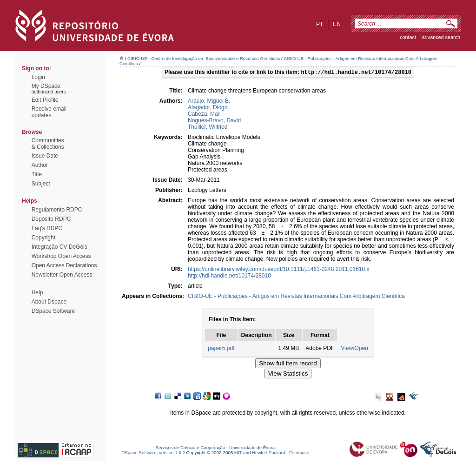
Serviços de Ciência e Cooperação (191, 448)
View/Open (354, 349)
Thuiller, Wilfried (208, 128)
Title (37, 174)
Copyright (43, 238)
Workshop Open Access (61, 256)
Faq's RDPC (47, 228)
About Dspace (49, 302)
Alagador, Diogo (208, 108)
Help (37, 292)
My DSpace (46, 86)
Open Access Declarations (64, 265)
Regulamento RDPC (57, 210)
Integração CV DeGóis (59, 247)
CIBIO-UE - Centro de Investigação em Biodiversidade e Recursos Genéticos (204, 58)
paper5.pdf (221, 349)
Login (38, 77)
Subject (41, 184)
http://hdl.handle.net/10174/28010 (229, 277)
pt (320, 24)
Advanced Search (441, 37)
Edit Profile (45, 100)
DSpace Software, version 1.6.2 (153, 453)
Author (40, 165)
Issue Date (45, 156)
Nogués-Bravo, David (214, 121)
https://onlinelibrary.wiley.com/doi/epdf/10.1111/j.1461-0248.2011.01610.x (278, 270)
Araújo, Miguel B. (209, 102)
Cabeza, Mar (204, 115)
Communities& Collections (48, 144)
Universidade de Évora (252, 448)
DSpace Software (53, 311)
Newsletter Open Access (62, 275)
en (337, 24)
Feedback (299, 453)
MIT (238, 453)
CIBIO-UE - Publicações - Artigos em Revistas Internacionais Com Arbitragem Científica (296, 297)
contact (408, 37)
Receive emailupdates (49, 112)
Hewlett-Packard (268, 453)
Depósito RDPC (51, 219)
